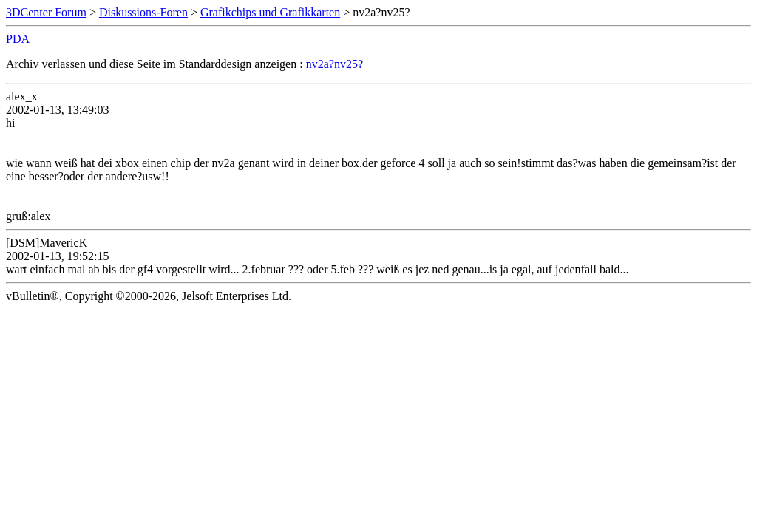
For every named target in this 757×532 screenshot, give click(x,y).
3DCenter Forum (46, 12)
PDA (18, 39)
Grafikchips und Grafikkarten (270, 12)
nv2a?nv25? (335, 64)
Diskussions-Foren (143, 12)
